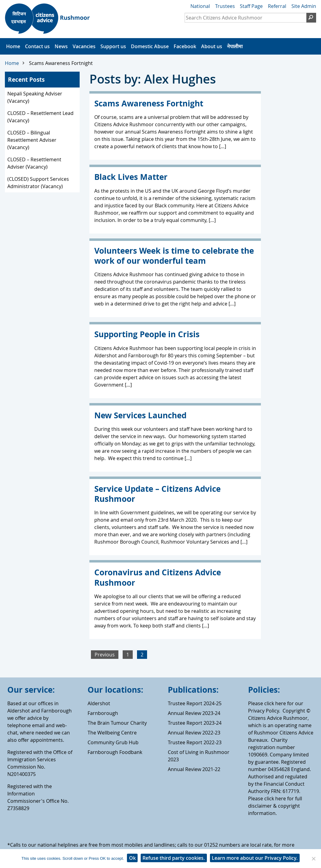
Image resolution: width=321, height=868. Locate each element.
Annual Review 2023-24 (194, 713)
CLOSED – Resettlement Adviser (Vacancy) (34, 163)
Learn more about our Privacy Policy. (255, 858)
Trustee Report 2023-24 (195, 723)
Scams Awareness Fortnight (61, 63)
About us (212, 46)
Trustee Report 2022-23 (195, 742)
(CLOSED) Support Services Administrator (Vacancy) (38, 183)
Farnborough (103, 713)
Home (13, 46)
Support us (113, 46)
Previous (105, 655)
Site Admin (304, 6)
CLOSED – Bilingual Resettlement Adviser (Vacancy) (32, 140)
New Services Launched (140, 415)
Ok (132, 858)
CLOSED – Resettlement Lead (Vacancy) (40, 117)
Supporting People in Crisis (147, 334)
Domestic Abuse (150, 46)
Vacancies (84, 46)
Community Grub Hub (113, 742)
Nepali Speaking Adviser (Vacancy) (35, 97)
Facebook (185, 46)
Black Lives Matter (131, 177)
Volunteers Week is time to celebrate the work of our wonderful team (174, 256)
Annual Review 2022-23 (194, 733)
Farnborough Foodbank (115, 752)
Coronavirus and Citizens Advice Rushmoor (158, 577)
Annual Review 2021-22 (194, 769)
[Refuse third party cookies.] (313, 859)
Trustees (225, 6)
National (200, 6)
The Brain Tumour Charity (117, 723)
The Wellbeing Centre (112, 733)
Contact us (37, 46)
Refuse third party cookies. (174, 858)
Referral (277, 6)
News (61, 46)
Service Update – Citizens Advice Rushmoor (157, 494)
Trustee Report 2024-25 (195, 703)
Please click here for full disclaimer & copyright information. (275, 806)
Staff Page (251, 6)
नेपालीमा (235, 46)
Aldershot (99, 703)
